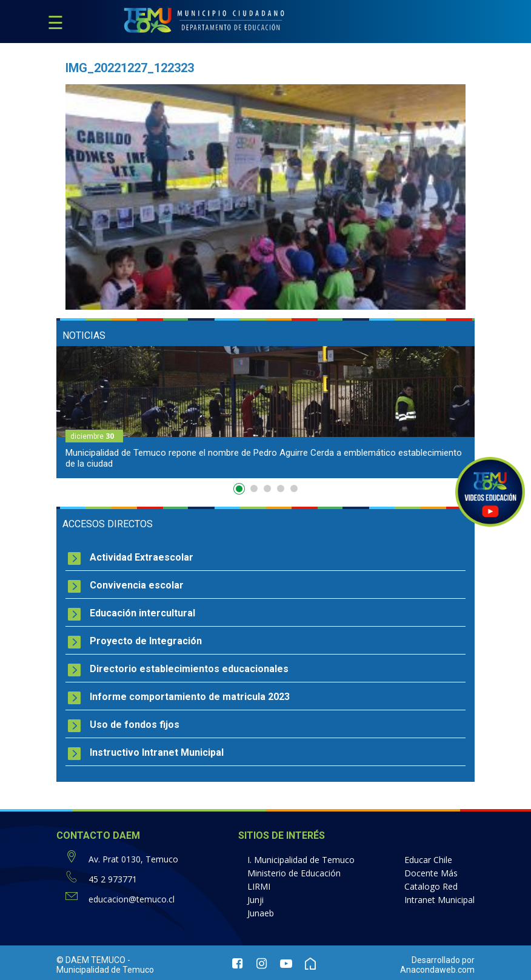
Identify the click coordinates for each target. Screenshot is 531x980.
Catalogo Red (431, 886)
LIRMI (259, 886)
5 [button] (294, 488)
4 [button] (281, 488)
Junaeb (261, 913)
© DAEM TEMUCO (91, 960)
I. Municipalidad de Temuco (301, 860)
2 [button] (254, 488)
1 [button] (241, 491)
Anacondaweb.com (437, 970)
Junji (255, 900)
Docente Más (431, 873)
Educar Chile (428, 860)
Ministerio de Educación (294, 873)
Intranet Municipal (439, 900)
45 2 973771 (113, 879)
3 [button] (267, 488)
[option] (265, 412)
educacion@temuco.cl (132, 899)
